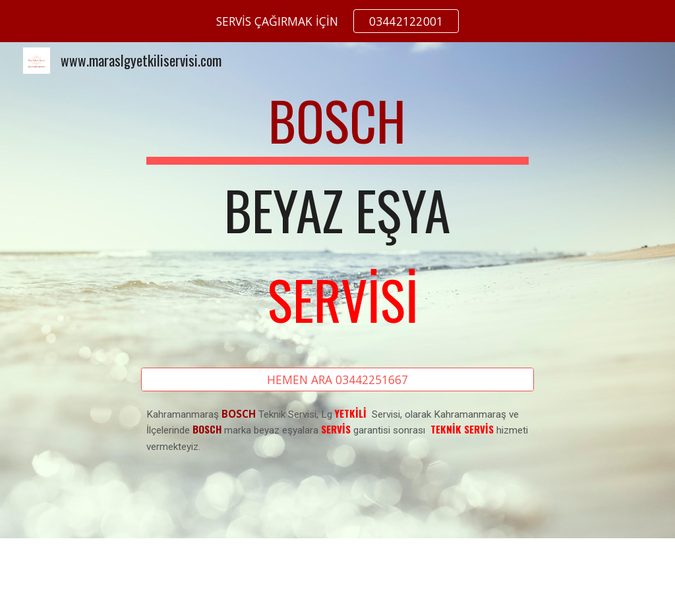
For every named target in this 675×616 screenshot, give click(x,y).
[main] (337, 216)
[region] (337, 21)
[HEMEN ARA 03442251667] (337, 380)
